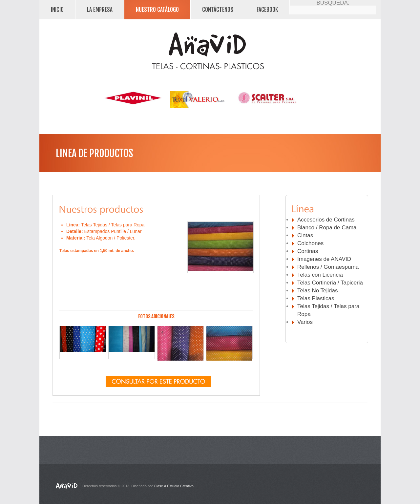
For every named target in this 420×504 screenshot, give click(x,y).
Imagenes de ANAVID (324, 259)
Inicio (57, 10)
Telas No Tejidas (317, 291)
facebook (267, 10)
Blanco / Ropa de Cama (327, 228)
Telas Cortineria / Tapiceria (330, 283)
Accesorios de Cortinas (326, 220)
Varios (305, 322)
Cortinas (308, 251)
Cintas (305, 235)
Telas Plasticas (316, 298)
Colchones (310, 243)
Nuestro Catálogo (157, 10)
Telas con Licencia (320, 275)
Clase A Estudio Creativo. (174, 486)
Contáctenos (218, 10)
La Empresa (100, 10)
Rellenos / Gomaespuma (328, 267)
